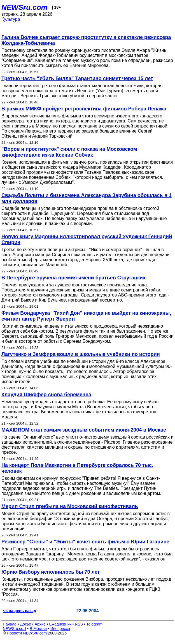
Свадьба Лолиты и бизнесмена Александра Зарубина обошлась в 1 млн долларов (87, 198)
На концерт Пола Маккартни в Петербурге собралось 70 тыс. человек (77, 468)
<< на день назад (20, 611)
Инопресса (60, 629)
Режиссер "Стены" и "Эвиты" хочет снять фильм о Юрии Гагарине (85, 542)
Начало (10, 624)
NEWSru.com (25, 7)
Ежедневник (60, 624)
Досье (25, 624)
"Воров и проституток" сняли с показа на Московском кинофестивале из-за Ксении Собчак (69, 152)
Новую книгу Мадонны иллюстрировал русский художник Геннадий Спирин (87, 239)
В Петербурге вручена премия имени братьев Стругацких (73, 278)
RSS (79, 624)
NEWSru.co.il (14, 629)
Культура (11, 19)
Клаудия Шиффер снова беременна (46, 395)
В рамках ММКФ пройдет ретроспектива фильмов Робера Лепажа (84, 109)
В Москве (38, 629)
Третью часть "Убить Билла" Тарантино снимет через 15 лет (77, 78)
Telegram (95, 624)
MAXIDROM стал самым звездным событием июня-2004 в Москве (84, 430)
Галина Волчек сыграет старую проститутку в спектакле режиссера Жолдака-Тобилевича (86, 40)
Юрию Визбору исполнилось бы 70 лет (51, 572)
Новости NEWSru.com (27, 633)
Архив (40, 624)
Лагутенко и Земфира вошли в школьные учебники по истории (81, 354)
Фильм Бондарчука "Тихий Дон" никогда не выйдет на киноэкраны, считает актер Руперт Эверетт (86, 316)
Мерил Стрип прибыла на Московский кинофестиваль (70, 506)
